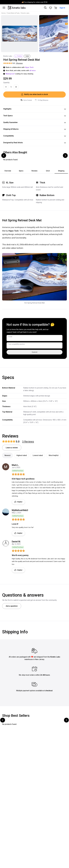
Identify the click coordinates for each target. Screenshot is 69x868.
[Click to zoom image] (20, 34)
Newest (7, 455)
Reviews (34, 171)
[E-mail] (34, 338)
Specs (21, 171)
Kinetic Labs (25, 13)
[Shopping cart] (56, 8)
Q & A (48, 171)
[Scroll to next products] (65, 156)
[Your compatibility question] (34, 345)
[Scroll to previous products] (4, 156)
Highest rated (22, 455)
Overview (8, 171)
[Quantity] (11, 87)
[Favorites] (51, 8)
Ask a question (12, 606)
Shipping (61, 171)
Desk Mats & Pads (13, 13)
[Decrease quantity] (6, 87)
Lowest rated (38, 455)
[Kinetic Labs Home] (17, 8)
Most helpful (54, 455)
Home (3, 13)
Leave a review (12, 448)
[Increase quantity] (16, 87)
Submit (35, 352)
